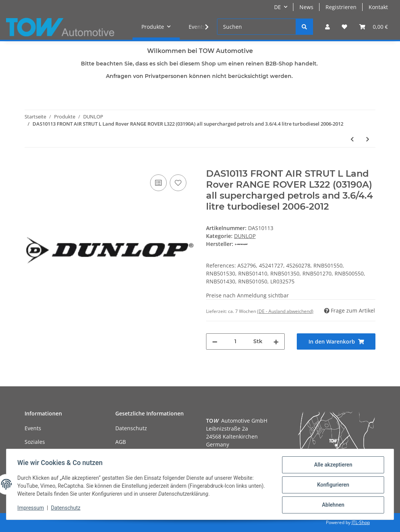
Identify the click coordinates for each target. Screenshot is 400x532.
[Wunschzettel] (344, 27)
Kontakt (378, 7)
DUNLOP (245, 236)
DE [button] (278, 7)
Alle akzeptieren (332, 466)
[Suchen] (257, 27)
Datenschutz (131, 428)
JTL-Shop (361, 522)
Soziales (35, 442)
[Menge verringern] (215, 341)
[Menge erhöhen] (276, 341)
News (306, 7)
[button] (327, 27)
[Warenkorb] (374, 27)
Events (33, 428)
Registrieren (341, 7)
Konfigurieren (332, 485)
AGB (121, 442)
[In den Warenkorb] (31, 164)
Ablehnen (332, 505)
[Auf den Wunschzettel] (178, 183)
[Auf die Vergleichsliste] (158, 183)
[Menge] (235, 341)
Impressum (32, 509)
